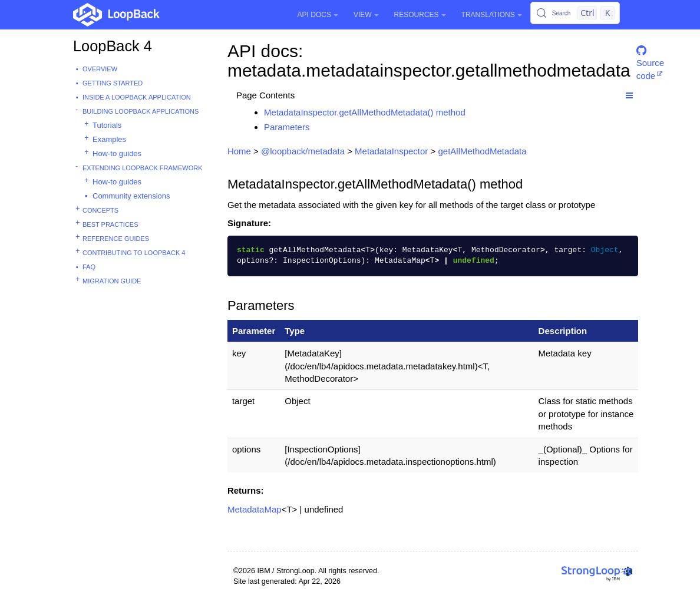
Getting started (113, 83)
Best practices (110, 224)
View (366, 15)
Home (239, 151)
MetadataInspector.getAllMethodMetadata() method (365, 112)
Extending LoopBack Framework (143, 168)
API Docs (318, 15)
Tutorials (107, 125)
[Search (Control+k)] (575, 13)
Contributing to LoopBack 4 (134, 253)
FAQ (89, 267)
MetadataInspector (391, 151)
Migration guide (112, 281)
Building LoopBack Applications (141, 111)
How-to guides (117, 153)
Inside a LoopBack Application (137, 97)
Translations (492, 15)
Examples (109, 139)
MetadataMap (255, 509)
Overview (100, 69)
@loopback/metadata (303, 151)
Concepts (100, 210)
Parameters (287, 127)
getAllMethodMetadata (482, 151)
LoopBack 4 (113, 46)
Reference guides (116, 239)
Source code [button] (651, 56)
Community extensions (131, 196)
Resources (420, 15)
